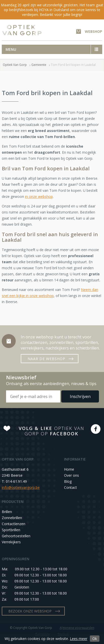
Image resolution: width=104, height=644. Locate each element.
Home (69, 469)
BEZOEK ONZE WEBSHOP (30, 611)
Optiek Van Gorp (22, 30)
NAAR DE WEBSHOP (46, 359)
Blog (68, 481)
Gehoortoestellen (16, 536)
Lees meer (79, 639)
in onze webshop (39, 196)
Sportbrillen (11, 530)
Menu (11, 49)
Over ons (71, 475)
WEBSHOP (93, 31)
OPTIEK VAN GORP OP (51, 431)
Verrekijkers (11, 542)
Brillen (7, 512)
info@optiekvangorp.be (21, 487)
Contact (70, 487)
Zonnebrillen (12, 518)
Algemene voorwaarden (77, 628)
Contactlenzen (14, 524)
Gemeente (39, 65)
